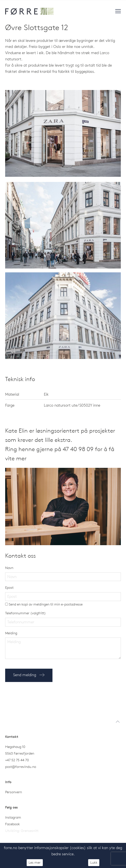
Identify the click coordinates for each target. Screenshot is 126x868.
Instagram (13, 817)
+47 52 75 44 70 (17, 760)
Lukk (94, 862)
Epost (9, 587)
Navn (9, 568)
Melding (11, 633)
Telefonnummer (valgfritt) (25, 613)
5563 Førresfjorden (20, 753)
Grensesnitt (30, 831)
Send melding (29, 675)
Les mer (35, 862)
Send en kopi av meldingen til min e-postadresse (44, 604)
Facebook (12, 824)
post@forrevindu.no (21, 767)
